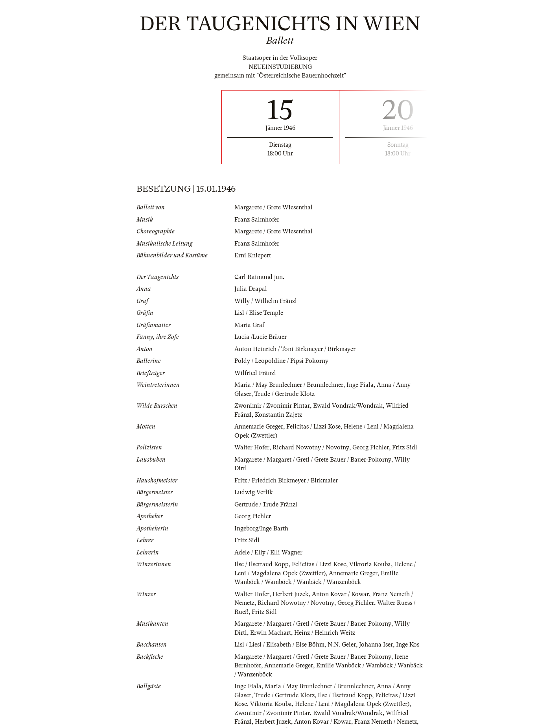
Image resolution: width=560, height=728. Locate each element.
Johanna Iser (377, 636)
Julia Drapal (251, 289)
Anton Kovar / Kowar (340, 585)
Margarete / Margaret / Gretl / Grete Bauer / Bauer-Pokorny (313, 460)
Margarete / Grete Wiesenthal (274, 207)
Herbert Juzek (291, 585)
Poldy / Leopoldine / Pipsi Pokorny (282, 361)
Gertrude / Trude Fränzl (266, 495)
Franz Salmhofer (257, 220)
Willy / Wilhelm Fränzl (266, 301)
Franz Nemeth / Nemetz (386, 713)
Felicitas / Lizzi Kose (314, 427)
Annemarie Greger (259, 427)
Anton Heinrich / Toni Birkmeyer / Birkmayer (295, 349)
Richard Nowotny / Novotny (311, 447)
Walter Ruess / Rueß (261, 722)
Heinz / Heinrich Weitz (325, 624)
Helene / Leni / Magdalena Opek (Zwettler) (352, 695)
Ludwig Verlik (254, 484)
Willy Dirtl (409, 460)
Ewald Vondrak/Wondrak (348, 406)
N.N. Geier (343, 636)
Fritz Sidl (404, 447)
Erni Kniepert (253, 255)
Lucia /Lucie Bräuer (261, 337)
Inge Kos (408, 636)
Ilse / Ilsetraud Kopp (262, 556)
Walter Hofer (252, 447)
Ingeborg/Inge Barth (261, 519)
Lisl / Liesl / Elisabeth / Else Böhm (280, 636)
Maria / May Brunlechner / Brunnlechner (289, 385)
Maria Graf (249, 325)
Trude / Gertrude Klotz (285, 394)
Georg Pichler (370, 447)
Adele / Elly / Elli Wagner (268, 543)
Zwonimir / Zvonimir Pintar (272, 406)
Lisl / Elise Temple (259, 313)
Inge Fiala (360, 385)
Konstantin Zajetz (278, 415)
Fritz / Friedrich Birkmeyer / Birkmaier (286, 471)
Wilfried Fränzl (255, 373)
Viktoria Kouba (370, 556)
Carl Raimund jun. (259, 277)
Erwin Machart (271, 624)
